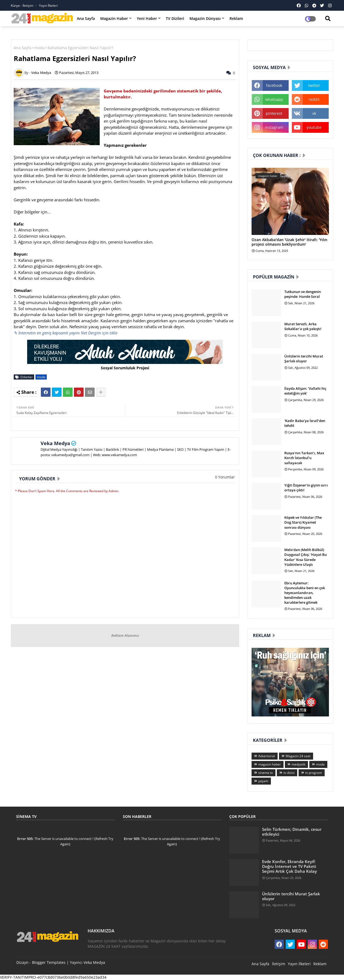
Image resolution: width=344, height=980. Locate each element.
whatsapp (274, 99)
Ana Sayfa (86, 18)
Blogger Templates (49, 962)
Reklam (236, 18)
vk (314, 113)
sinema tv (266, 773)
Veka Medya (55, 443)
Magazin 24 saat (298, 756)
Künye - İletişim (22, 6)
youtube (314, 127)
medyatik (298, 764)
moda (40, 48)
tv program (314, 773)
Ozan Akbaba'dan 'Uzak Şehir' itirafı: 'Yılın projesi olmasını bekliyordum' (289, 242)
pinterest (274, 113)
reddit (314, 99)
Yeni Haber (147, 18)
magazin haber (270, 764)
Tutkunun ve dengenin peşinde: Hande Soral (303, 294)
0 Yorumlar (225, 477)
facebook (274, 85)
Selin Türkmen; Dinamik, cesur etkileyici (292, 832)
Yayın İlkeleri (48, 6)
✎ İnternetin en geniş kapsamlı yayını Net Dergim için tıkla (65, 333)
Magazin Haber (114, 18)
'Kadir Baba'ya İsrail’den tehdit (305, 423)
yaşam (263, 781)
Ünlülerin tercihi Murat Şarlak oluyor (304, 359)
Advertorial (267, 756)
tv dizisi (289, 773)
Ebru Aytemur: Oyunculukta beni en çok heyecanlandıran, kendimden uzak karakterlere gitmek (305, 593)
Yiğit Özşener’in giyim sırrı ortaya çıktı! (306, 488)
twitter (314, 85)
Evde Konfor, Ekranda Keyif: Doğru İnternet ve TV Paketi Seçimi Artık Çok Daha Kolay (289, 866)
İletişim (279, 964)
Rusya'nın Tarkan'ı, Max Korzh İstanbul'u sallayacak (304, 458)
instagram (274, 127)
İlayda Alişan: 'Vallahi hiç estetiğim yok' (305, 391)
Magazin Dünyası (205, 18)
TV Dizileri (175, 18)
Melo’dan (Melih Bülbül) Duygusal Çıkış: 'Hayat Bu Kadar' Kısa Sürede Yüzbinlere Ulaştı (306, 557)
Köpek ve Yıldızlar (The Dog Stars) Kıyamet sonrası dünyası (303, 522)
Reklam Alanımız (125, 635)
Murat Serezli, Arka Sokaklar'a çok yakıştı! (303, 326)
